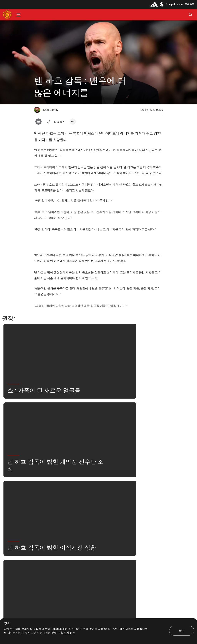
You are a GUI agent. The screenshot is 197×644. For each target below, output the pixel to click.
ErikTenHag (144, 493)
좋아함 (59, 493)
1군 (126, 493)
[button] (18, 15)
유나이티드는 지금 (78, 505)
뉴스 (41, 505)
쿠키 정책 (69, 633)
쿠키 (7, 624)
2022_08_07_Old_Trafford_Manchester (93, 493)
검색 (56, 505)
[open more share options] (73, 122)
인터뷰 (42, 493)
